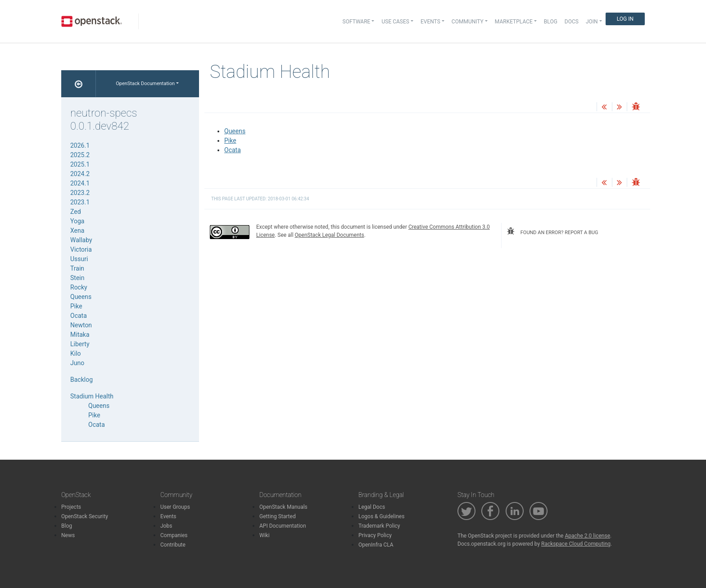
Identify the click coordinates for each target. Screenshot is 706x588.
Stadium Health (92, 396)
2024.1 (80, 183)
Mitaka (80, 335)
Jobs (166, 526)
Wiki (265, 535)
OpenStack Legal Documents (330, 235)
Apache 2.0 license (587, 536)
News (68, 535)
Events (168, 516)
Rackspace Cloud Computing (576, 544)
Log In (625, 19)
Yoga (77, 221)
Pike (230, 140)
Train (77, 268)
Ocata (233, 150)
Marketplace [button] (514, 22)
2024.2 (80, 174)
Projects (71, 507)
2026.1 (80, 145)
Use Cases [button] (395, 22)
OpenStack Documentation (145, 84)
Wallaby (81, 240)
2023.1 (80, 202)
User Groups (175, 507)
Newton (81, 325)
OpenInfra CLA (376, 545)
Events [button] (430, 22)
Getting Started (278, 516)
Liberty (80, 344)
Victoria (81, 249)
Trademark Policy (379, 526)
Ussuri (79, 259)
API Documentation (283, 526)
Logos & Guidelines (381, 516)
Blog (551, 22)
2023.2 (80, 193)
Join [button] (592, 22)
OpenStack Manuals (283, 507)
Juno (77, 363)
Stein (77, 278)
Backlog (81, 380)
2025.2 (80, 155)
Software (357, 22)
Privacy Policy (375, 535)
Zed (76, 212)
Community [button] (468, 22)
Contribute (173, 545)
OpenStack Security (85, 516)
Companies (174, 535)
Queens (235, 131)
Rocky (79, 287)
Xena (77, 231)
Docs (572, 22)
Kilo (76, 353)
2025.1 (80, 164)
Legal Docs (372, 507)
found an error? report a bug (552, 231)
